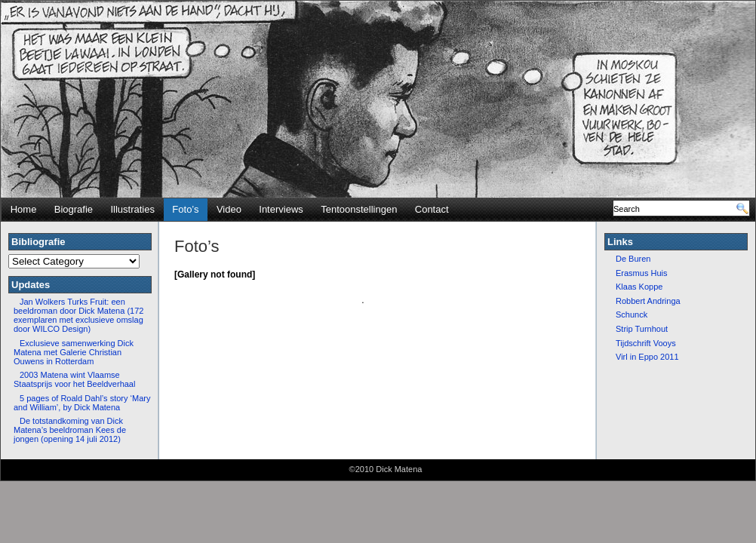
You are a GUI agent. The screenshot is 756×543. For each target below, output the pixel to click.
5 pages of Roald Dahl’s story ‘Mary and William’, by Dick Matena (82, 403)
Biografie (74, 209)
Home (24, 209)
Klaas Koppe (639, 287)
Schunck (632, 314)
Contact (432, 209)
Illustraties (132, 209)
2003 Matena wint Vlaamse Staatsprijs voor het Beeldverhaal (74, 379)
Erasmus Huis (641, 273)
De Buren (633, 259)
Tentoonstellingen (359, 209)
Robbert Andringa (648, 301)
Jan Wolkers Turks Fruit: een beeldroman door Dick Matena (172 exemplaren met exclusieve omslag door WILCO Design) (78, 315)
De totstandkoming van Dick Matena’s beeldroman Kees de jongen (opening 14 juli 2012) (70, 430)
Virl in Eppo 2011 (647, 357)
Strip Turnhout (642, 329)
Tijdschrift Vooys (646, 343)
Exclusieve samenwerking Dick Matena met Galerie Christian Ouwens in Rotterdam (74, 352)
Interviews (281, 209)
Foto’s (185, 209)
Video (229, 209)
